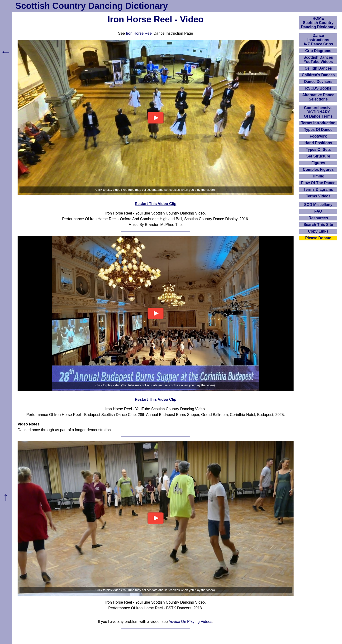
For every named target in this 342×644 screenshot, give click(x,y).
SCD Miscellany (318, 205)
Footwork (318, 136)
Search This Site (318, 225)
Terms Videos (318, 196)
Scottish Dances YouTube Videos (318, 60)
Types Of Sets (318, 150)
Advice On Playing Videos (190, 622)
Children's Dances (318, 75)
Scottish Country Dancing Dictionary (92, 6)
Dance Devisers (318, 82)
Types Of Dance (318, 130)
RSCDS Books (318, 88)
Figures (318, 163)
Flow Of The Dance (318, 183)
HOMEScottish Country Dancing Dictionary (318, 23)
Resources (318, 218)
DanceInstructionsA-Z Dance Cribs (318, 40)
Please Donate (318, 238)
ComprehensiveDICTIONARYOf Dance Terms (318, 112)
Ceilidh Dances (318, 68)
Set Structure (318, 156)
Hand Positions (318, 143)
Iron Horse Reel (139, 33)
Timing (318, 176)
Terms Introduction (318, 123)
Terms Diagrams (318, 189)
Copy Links (318, 231)
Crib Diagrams (318, 51)
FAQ (318, 211)
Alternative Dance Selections (318, 97)
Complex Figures (318, 169)
